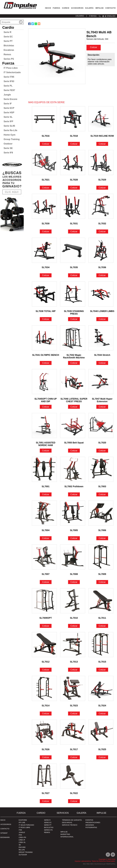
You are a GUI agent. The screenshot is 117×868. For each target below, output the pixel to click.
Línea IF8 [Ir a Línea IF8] (22, 837)
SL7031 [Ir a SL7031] (74, 224)
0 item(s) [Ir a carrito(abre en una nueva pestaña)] (93, 16)
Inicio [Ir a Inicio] (3, 820)
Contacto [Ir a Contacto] (111, 8)
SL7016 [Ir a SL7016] (46, 136)
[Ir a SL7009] (101, 557)
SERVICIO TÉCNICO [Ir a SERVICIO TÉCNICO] (70, 825)
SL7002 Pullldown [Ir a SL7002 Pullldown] (74, 486)
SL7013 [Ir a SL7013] (74, 662)
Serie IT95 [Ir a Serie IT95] (9, 77)
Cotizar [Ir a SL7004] (46, 538)
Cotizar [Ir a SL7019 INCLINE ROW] (102, 144)
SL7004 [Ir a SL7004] (46, 530)
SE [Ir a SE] (20, 845)
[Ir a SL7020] (101, 425)
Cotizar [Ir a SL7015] (102, 670)
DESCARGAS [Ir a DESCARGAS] (67, 823)
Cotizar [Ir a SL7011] (102, 626)
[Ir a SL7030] (44, 206)
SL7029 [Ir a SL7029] (102, 180)
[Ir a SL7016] (44, 119)
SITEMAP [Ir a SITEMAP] (4, 833)
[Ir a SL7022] (73, 776)
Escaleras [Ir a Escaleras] (9, 50)
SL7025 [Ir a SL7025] (102, 749)
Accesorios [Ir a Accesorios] (77, 8)
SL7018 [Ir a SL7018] (74, 136)
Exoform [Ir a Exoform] (23, 820)
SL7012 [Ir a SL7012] (46, 662)
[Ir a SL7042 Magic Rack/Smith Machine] (73, 338)
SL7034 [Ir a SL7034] (46, 267)
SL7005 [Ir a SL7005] (74, 530)
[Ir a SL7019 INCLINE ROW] (101, 119)
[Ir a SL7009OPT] (44, 601)
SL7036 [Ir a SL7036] (102, 267)
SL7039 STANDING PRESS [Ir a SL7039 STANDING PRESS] (74, 312)
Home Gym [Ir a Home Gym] (10, 135)
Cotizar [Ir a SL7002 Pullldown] (74, 494)
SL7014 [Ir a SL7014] (46, 706)
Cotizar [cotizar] (94, 47)
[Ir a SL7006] (101, 513)
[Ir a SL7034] (44, 250)
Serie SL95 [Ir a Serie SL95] (9, 126)
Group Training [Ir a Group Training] (12, 139)
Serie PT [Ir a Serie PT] (8, 41)
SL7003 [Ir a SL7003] (102, 486)
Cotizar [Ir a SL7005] (74, 538)
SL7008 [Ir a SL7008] (74, 574)
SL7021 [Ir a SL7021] (46, 180)
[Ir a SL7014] (44, 688)
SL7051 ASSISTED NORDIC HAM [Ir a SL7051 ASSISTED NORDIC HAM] (46, 443)
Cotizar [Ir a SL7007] (46, 582)
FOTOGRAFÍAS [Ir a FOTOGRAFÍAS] (91, 827)
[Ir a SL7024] (101, 688)
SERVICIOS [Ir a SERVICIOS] (63, 813)
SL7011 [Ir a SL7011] (102, 618)
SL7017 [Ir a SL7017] (74, 749)
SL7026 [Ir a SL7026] (46, 749)
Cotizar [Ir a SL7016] (46, 144)
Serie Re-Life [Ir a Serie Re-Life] (11, 130)
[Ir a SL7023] (73, 688)
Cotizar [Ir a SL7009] (102, 582)
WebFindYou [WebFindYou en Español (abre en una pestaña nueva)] (111, 864)
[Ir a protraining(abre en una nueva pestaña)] (12, 196)
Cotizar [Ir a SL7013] (74, 670)
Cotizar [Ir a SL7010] (74, 626)
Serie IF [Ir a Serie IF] (8, 104)
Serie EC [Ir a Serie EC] (8, 37)
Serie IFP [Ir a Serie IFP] (8, 121)
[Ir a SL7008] (73, 557)
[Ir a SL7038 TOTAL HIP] (44, 294)
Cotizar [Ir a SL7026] (46, 757)
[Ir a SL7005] (73, 513)
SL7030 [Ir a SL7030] (46, 224)
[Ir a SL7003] (101, 469)
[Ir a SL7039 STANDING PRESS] (73, 294)
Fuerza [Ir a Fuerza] (57, 8)
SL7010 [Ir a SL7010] (74, 618)
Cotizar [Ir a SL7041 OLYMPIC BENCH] (46, 363)
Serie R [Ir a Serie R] (8, 32)
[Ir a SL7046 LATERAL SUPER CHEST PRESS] (73, 382)
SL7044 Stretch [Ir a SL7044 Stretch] (102, 355)
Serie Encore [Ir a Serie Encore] (11, 99)
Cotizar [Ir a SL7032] (102, 231)
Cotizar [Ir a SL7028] (74, 188)
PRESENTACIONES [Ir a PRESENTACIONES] (93, 823)
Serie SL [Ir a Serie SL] (8, 117)
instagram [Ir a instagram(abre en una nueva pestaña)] (103, 16)
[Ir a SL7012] (44, 645)
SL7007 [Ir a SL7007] (46, 574)
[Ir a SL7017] (73, 732)
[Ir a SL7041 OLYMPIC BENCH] (44, 338)
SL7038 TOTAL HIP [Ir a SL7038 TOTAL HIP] (46, 311)
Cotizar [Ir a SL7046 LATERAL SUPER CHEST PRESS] (74, 407)
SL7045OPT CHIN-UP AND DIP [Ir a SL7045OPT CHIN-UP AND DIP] (46, 399)
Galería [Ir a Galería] (89, 8)
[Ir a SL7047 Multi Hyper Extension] (101, 382)
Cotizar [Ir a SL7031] (74, 231)
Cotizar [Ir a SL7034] (46, 275)
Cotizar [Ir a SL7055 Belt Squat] (74, 451)
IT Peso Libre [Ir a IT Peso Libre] (11, 68)
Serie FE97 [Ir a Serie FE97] (9, 90)
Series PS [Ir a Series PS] (9, 59)
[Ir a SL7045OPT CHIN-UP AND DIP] (44, 382)
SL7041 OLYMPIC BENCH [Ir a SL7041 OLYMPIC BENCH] (46, 355)
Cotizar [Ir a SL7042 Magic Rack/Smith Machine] (74, 363)
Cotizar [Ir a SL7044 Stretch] (102, 363)
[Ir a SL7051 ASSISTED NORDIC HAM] (44, 425)
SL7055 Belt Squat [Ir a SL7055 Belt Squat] (74, 443)
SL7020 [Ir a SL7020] (102, 443)
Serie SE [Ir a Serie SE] (8, 148)
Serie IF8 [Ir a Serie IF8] (8, 153)
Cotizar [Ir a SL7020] (102, 451)
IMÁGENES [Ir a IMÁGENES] (90, 825)
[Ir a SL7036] (101, 250)
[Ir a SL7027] (44, 776)
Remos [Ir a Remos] (7, 54)
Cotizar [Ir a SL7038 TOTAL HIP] (46, 319)
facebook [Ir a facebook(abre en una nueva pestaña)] (106, 16)
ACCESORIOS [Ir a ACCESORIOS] (6, 824)
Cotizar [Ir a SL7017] (74, 757)
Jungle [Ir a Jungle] (7, 95)
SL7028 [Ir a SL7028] (74, 180)
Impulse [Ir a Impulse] (100, 8)
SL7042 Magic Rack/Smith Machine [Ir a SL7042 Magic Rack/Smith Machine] (74, 355)
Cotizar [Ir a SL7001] (46, 494)
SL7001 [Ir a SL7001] (46, 486)
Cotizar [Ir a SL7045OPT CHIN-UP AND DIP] (46, 407)
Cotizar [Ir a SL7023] (74, 714)
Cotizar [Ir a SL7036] (102, 275)
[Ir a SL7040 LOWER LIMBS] (101, 294)
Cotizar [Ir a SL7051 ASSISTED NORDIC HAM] (46, 451)
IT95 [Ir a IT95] (20, 830)
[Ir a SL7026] (44, 732)
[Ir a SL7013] (73, 645)
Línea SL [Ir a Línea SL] (22, 842)
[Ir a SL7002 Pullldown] (73, 469)
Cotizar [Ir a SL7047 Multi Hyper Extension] (102, 407)
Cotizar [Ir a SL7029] (102, 188)
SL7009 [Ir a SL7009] (102, 574)
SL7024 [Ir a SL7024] (102, 706)
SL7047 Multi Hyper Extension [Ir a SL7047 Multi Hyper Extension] (102, 399)
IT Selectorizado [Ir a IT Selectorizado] (12, 72)
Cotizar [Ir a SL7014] (46, 714)
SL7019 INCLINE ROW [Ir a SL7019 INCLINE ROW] (102, 136)
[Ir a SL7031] (73, 206)
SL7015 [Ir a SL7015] (102, 662)
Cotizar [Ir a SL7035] (74, 275)
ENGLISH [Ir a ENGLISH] (111, 16)
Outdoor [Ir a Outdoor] (8, 144)
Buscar (100, 16)
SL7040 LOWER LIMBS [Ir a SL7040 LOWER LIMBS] (102, 311)
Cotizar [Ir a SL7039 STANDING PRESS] (74, 319)
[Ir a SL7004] (44, 513)
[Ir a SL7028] (73, 163)
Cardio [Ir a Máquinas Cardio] (66, 8)
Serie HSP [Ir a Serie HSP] (9, 113)
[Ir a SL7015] (101, 645)
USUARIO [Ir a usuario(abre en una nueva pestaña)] (80, 16)
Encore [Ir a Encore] (22, 847)
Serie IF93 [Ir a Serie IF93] (9, 81)
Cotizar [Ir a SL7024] (102, 714)
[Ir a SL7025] (101, 732)
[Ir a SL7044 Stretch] (101, 338)
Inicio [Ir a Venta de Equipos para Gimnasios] (48, 8)
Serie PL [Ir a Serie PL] (8, 86)
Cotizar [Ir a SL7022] (74, 801)
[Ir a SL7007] (44, 557)
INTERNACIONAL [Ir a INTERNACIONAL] (67, 837)
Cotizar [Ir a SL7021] (46, 188)
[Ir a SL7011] (101, 601)
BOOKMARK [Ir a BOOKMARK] (5, 837)
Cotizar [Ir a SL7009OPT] (46, 626)
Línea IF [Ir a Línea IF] (22, 840)
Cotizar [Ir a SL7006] (102, 538)
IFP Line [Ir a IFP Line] (22, 823)
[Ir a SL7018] (73, 119)
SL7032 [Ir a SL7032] (102, 224)
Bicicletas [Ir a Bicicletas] (9, 46)
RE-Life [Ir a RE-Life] (22, 850)
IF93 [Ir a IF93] (20, 835)
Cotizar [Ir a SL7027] (46, 801)
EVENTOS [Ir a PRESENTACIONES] (89, 820)
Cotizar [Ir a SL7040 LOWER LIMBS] (102, 319)
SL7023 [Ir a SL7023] (74, 706)
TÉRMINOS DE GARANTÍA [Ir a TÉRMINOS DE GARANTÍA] (72, 820)
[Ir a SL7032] (101, 206)
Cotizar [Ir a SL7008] (74, 582)
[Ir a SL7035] (73, 250)
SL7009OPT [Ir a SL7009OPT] (46, 618)
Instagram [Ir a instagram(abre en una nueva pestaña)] (113, 855)
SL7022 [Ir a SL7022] (74, 793)
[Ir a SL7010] (73, 601)
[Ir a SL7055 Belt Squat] (73, 425)
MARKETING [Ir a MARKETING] (65, 834)
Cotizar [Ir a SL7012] (46, 670)
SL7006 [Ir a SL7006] (102, 530)
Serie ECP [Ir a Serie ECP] (9, 108)
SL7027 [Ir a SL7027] (46, 793)
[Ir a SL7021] (44, 163)
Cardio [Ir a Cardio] (8, 27)
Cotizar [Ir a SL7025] (102, 757)
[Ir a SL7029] (101, 163)
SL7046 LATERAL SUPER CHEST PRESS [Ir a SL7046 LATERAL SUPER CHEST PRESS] (74, 399)
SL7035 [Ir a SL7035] (74, 267)
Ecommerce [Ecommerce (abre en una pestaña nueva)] (99, 864)
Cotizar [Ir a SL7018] (74, 144)
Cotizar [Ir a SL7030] (46, 231)
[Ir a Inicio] (20, 9)
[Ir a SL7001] (44, 469)
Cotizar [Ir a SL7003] (102, 494)
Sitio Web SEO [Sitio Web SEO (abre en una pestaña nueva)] (88, 864)
